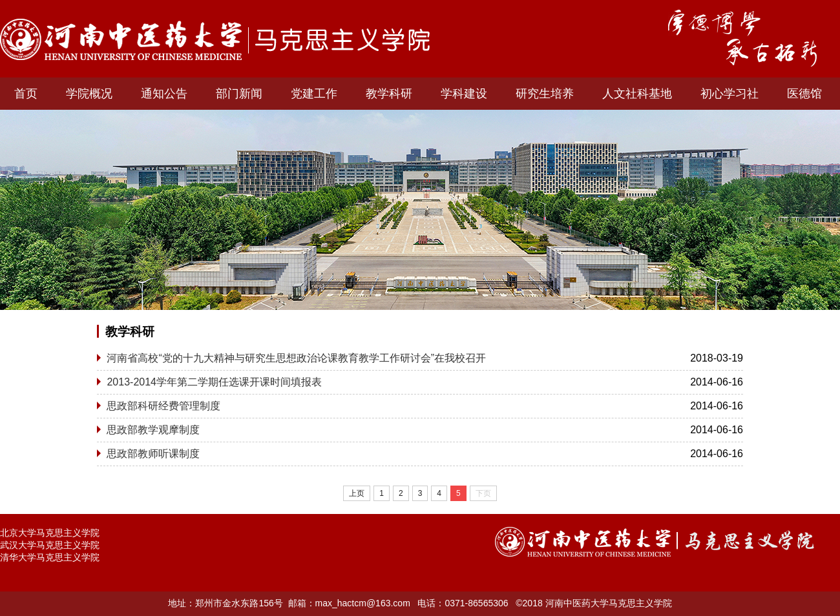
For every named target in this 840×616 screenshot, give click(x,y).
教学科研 (389, 94)
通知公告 (164, 94)
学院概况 (89, 94)
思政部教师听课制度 (153, 454)
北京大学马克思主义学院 (50, 533)
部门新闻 (239, 94)
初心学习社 (730, 94)
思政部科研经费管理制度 (163, 406)
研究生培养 (545, 94)
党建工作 (314, 94)
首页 (26, 94)
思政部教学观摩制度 (153, 430)
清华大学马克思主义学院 (50, 557)
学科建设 (464, 94)
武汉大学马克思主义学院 (50, 545)
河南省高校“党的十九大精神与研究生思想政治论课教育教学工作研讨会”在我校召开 (296, 358)
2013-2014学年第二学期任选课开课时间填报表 (214, 382)
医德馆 (804, 94)
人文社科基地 (637, 94)
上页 (357, 493)
